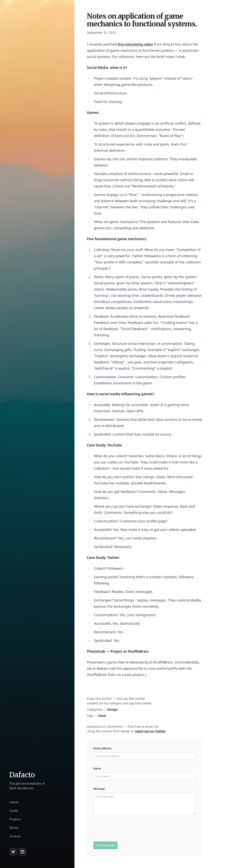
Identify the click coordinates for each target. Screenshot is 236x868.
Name (97, 768)
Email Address (102, 748)
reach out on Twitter (150, 731)
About (14, 828)
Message (99, 789)
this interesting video (135, 44)
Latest (14, 802)
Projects (15, 819)
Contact (15, 836)
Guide (14, 811)
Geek (102, 716)
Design (112, 709)
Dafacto (22, 775)
